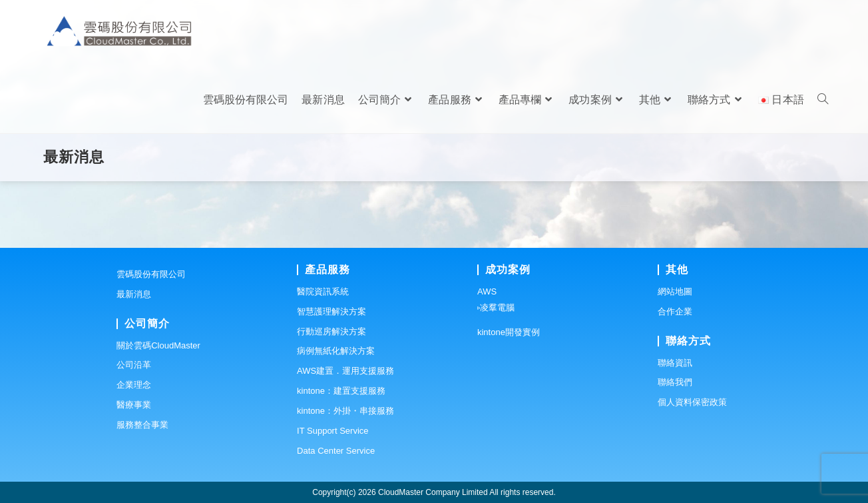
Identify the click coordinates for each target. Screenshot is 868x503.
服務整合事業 (142, 425)
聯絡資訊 (675, 363)
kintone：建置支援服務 (341, 391)
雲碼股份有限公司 (151, 274)
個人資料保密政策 (692, 402)
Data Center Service (336, 451)
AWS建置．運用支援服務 (345, 371)
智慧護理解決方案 (331, 311)
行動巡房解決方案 (331, 331)
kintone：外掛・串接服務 (345, 411)
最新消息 (134, 294)
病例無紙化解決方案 (336, 351)
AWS (487, 291)
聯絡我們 (675, 382)
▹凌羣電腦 (496, 307)
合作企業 (675, 311)
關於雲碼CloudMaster (158, 345)
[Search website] (823, 100)
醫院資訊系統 (323, 291)
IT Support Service (332, 431)
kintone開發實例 (509, 332)
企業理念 (134, 385)
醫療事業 (134, 405)
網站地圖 (675, 291)
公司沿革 (134, 365)
